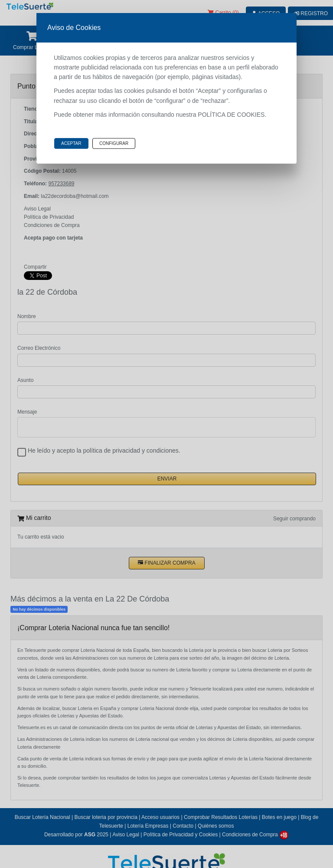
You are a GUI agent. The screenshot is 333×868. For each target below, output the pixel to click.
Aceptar (71, 143)
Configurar (114, 143)
